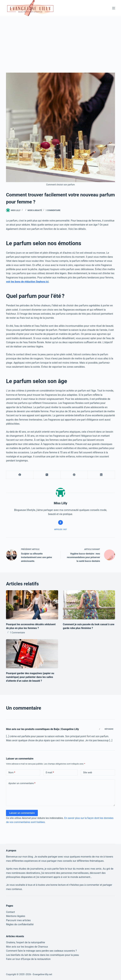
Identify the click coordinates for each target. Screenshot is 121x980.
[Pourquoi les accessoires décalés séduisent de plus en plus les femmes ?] (32, 605)
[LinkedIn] (101, 475)
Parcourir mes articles (18, 920)
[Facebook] (20, 475)
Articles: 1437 (60, 529)
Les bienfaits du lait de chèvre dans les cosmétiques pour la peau (42, 955)
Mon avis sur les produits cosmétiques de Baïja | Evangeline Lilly (42, 729)
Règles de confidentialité (20, 924)
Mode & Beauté (35, 210)
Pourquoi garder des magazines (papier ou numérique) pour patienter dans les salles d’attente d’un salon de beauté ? (30, 677)
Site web (88, 772)
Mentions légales (16, 916)
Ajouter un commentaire (22, 783)
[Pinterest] (74, 475)
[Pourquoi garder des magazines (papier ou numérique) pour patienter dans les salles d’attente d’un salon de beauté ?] (32, 654)
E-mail (50, 773)
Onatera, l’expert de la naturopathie (25, 942)
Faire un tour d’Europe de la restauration (28, 959)
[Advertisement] (60, 40)
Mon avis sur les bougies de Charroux (27, 947)
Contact (10, 912)
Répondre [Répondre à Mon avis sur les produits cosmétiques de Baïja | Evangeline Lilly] (109, 729)
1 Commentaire (53, 210)
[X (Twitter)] (47, 475)
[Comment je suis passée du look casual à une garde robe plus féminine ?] (89, 605)
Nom (12, 773)
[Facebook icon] (60, 522)
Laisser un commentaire (22, 813)
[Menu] (114, 8)
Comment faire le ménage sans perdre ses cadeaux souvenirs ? (41, 951)
